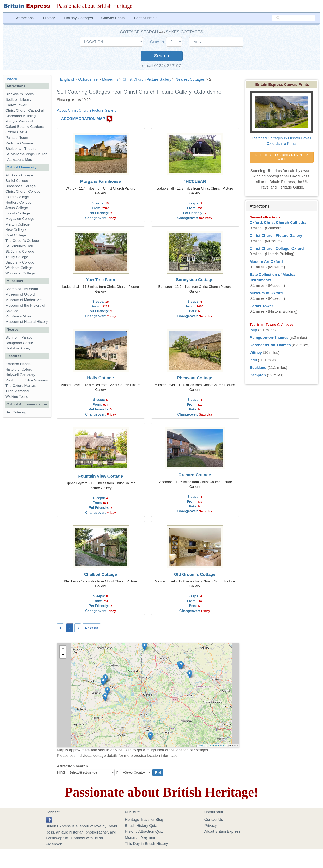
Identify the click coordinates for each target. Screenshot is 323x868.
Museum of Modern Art (24, 300)
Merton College (18, 224)
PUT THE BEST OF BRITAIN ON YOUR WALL (282, 157)
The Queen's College (22, 241)
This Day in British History (147, 844)
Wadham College (19, 268)
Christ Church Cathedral (25, 110)
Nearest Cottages (190, 79)
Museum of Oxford (20, 294)
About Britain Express (223, 831)
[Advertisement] (27, 485)
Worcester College (20, 273)
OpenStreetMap (217, 746)
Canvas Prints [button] (114, 18)
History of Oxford (19, 369)
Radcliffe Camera (19, 143)
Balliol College (17, 181)
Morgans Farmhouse (100, 181)
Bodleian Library (18, 100)
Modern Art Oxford (266, 262)
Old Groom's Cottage (195, 574)
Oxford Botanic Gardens (25, 127)
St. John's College (20, 252)
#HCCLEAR (195, 181)
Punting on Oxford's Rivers (27, 380)
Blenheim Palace (19, 337)
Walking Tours (17, 397)
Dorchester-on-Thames (270, 345)
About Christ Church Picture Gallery (87, 110)
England (67, 79)
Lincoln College (18, 213)
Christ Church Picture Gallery (147, 79)
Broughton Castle (19, 343)
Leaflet (201, 746)
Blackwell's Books (20, 94)
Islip (253, 330)
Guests (158, 42)
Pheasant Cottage (195, 378)
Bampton (258, 375)
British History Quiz (141, 826)
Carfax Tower (16, 105)
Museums (110, 79)
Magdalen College (20, 219)
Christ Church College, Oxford (277, 249)
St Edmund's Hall (19, 246)
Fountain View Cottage (100, 476)
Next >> (92, 628)
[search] (294, 18)
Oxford (11, 79)
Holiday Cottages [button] (80, 18)
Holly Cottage (101, 378)
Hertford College (18, 202)
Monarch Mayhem (140, 837)
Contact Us (214, 820)
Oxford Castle (16, 132)
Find (61, 772)
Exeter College (17, 197)
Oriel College (16, 235)
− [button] (63, 655)
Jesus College (17, 208)
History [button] (50, 18)
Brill (253, 360)
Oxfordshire (88, 79)
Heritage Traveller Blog (144, 820)
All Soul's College (19, 175)
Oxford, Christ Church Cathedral (279, 223)
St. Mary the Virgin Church (26, 154)
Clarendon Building (20, 116)
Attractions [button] (26, 18)
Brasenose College (20, 186)
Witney (256, 353)
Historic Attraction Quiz (144, 831)
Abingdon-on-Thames (269, 338)
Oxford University (21, 167)
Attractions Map (20, 160)
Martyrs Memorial (19, 121)
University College (20, 262)
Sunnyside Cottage (195, 280)
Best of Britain (146, 18)
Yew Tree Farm (100, 280)
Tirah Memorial (17, 391)
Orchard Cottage (195, 475)
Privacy (211, 826)
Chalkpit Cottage (100, 574)
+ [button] (63, 649)
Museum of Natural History (27, 322)
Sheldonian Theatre (21, 149)
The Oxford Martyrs (21, 386)
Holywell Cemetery (20, 375)
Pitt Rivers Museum (21, 316)
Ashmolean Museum (22, 289)
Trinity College (17, 257)
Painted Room (17, 138)
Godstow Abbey (18, 348)
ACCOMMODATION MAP (83, 119)
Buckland (258, 368)
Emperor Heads (18, 364)
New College (16, 230)
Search (161, 56)
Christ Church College (23, 192)
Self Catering (16, 412)
